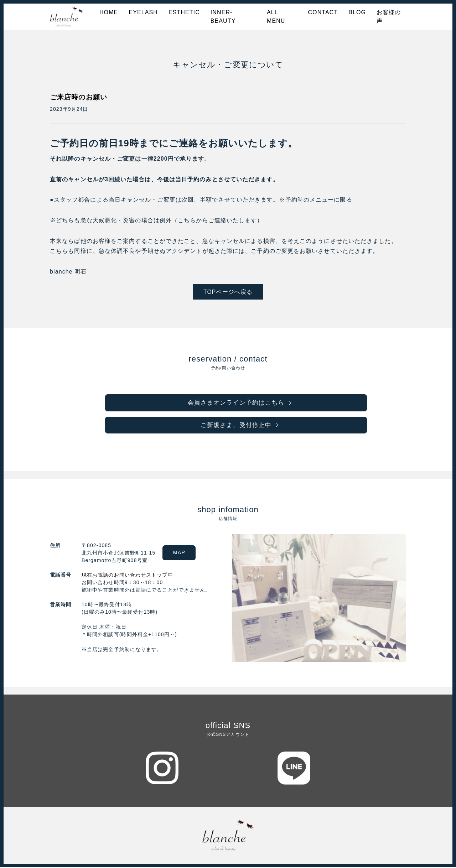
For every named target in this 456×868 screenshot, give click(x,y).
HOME (109, 12)
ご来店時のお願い (80, 97)
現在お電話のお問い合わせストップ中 (127, 576)
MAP (181, 553)
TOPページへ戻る (228, 292)
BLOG (357, 12)
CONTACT (323, 12)
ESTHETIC (184, 12)
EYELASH (143, 12)
